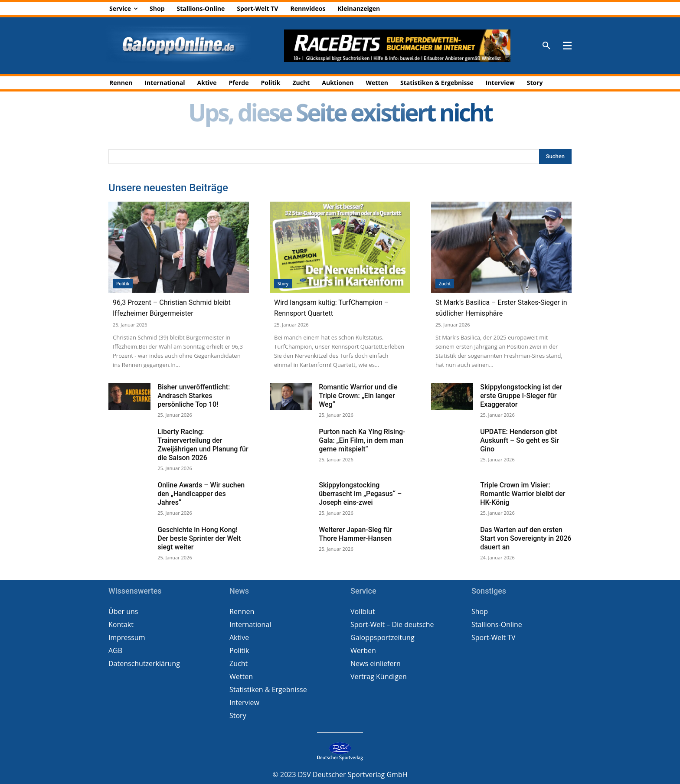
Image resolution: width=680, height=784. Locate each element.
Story (283, 284)
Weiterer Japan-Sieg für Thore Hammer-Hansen (355, 534)
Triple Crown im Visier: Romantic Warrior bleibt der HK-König (523, 494)
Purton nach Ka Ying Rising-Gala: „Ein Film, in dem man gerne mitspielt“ (362, 440)
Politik (123, 284)
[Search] (555, 157)
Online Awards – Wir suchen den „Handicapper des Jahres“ (201, 494)
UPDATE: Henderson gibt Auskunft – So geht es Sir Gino (520, 440)
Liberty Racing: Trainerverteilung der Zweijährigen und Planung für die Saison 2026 (203, 445)
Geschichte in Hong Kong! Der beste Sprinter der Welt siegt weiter (199, 538)
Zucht (445, 284)
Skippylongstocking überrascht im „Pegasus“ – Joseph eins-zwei (360, 494)
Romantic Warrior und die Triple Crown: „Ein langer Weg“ (358, 396)
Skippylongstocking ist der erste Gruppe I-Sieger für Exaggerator (521, 396)
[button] (546, 46)
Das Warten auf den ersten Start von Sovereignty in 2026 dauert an (526, 538)
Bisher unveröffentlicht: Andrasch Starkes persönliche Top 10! (194, 396)
